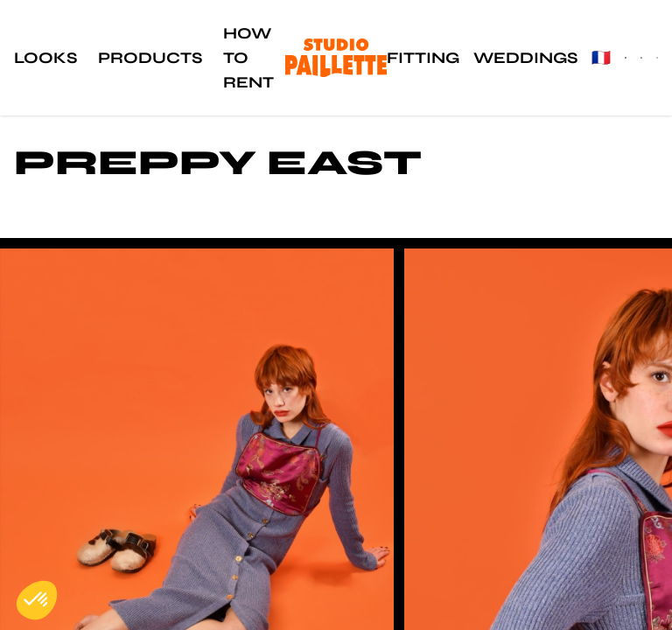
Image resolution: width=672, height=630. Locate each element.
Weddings (525, 58)
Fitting (423, 58)
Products (150, 58)
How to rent (248, 58)
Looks (45, 58)
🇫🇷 (601, 58)
